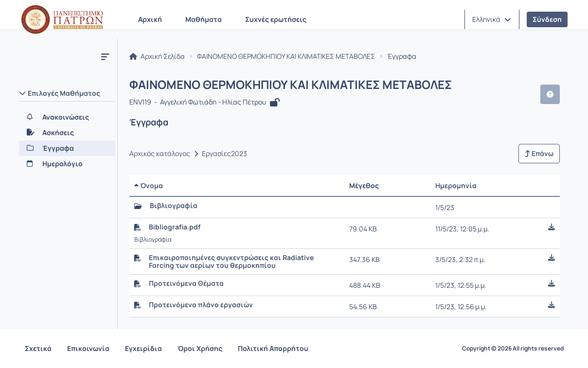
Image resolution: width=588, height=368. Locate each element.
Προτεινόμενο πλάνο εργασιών (201, 305)
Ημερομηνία (456, 185)
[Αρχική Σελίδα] (62, 19)
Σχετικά (38, 348)
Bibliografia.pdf (175, 227)
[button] (492, 19)
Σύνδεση (547, 19)
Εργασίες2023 (224, 154)
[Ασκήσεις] (67, 133)
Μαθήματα (204, 19)
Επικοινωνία (88, 348)
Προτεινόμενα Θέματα (186, 283)
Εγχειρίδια (143, 348)
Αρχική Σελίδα (157, 56)
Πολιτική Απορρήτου (273, 348)
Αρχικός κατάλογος (160, 154)
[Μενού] (105, 56)
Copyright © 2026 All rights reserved (513, 349)
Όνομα (149, 185)
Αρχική (150, 19)
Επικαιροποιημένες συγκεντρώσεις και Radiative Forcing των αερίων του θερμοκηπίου (231, 262)
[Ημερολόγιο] (67, 164)
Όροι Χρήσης (200, 348)
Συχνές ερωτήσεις (276, 19)
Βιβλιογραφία (174, 206)
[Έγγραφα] (67, 148)
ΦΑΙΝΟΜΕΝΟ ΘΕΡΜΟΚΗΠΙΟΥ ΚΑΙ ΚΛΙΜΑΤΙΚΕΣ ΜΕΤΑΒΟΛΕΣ (286, 56)
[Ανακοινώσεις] (67, 117)
